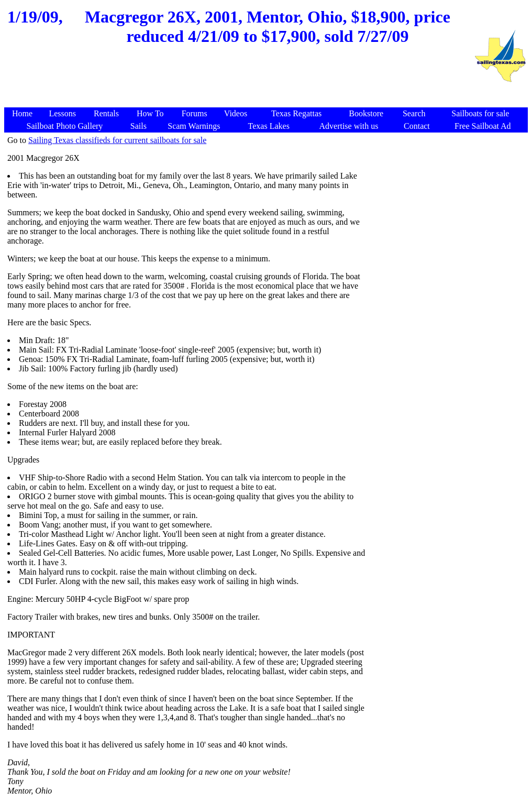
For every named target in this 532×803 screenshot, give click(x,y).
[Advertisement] (239, 82)
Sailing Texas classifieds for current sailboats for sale (117, 140)
